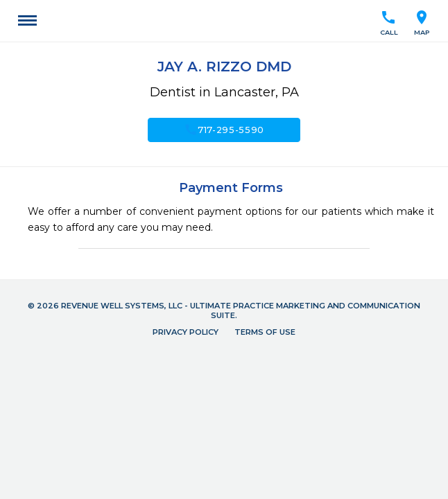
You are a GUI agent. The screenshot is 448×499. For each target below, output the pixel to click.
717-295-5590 (224, 130)
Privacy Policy (186, 332)
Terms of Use (265, 332)
